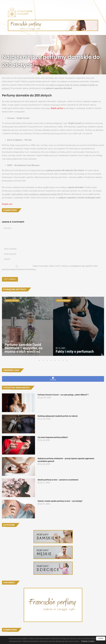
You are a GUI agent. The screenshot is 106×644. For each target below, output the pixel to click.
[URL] (48, 259)
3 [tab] (47, 360)
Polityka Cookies (88, 641)
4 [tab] (51, 360)
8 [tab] (67, 360)
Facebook (53, 379)
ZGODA (101, 638)
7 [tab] (63, 360)
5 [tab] (55, 360)
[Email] (48, 254)
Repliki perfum (57, 108)
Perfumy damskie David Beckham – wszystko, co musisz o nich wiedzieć (24, 348)
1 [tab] (39, 360)
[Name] (48, 249)
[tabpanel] (28, 326)
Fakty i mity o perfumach (75, 351)
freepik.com (7, 204)
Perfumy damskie (12, 301)
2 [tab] (43, 360)
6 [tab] (59, 360)
